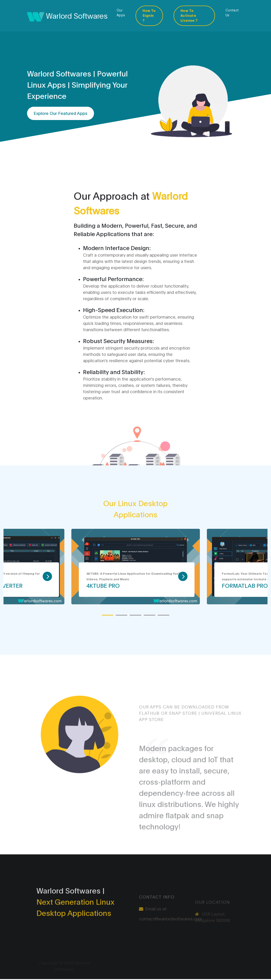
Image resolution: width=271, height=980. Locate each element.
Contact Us (232, 12)
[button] (108, 615)
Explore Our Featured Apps (61, 113)
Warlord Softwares (67, 16)
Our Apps (121, 12)
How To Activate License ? (189, 15)
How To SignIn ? (149, 15)
